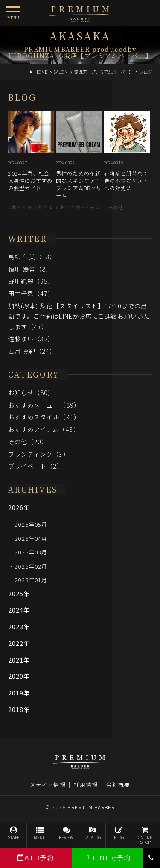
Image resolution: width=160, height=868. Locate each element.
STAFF (13, 833)
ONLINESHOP (145, 836)
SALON (61, 72)
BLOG (119, 833)
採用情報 (86, 784)
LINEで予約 (107, 858)
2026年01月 (31, 580)
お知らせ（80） (31, 392)
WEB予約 (36, 858)
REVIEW (66, 833)
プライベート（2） (36, 466)
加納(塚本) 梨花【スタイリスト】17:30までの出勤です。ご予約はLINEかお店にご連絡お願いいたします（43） (79, 316)
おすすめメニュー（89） (44, 405)
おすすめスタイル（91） (44, 417)
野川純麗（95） (31, 281)
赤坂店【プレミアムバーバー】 (103, 72)
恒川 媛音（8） (30, 269)
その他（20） (28, 441)
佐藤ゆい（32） (31, 339)
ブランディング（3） (39, 454)
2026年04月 (31, 538)
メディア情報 (48, 784)
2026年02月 (31, 566)
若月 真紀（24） (32, 351)
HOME (41, 72)
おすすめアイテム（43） (44, 429)
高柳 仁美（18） (32, 257)
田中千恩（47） (31, 293)
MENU (40, 833)
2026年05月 (31, 524)
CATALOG (92, 833)
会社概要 (118, 784)
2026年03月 (31, 552)
